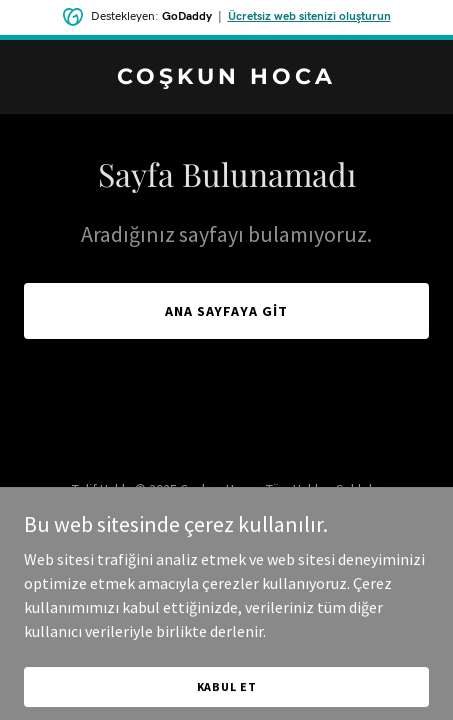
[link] (226, 78)
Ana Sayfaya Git (227, 311)
